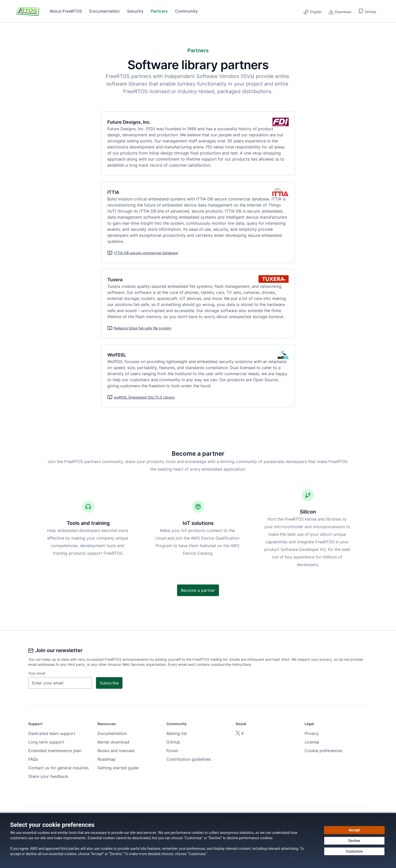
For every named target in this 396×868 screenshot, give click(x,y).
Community (187, 11)
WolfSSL (120, 355)
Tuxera (118, 280)
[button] (367, 11)
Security (135, 11)
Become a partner (198, 590)
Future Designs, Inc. (132, 122)
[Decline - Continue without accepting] (354, 841)
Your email (37, 673)
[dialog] (198, 840)
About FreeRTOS (66, 11)
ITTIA (116, 192)
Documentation (104, 11)
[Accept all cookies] (354, 830)
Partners (159, 11)
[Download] (340, 11)
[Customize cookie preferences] (354, 851)
